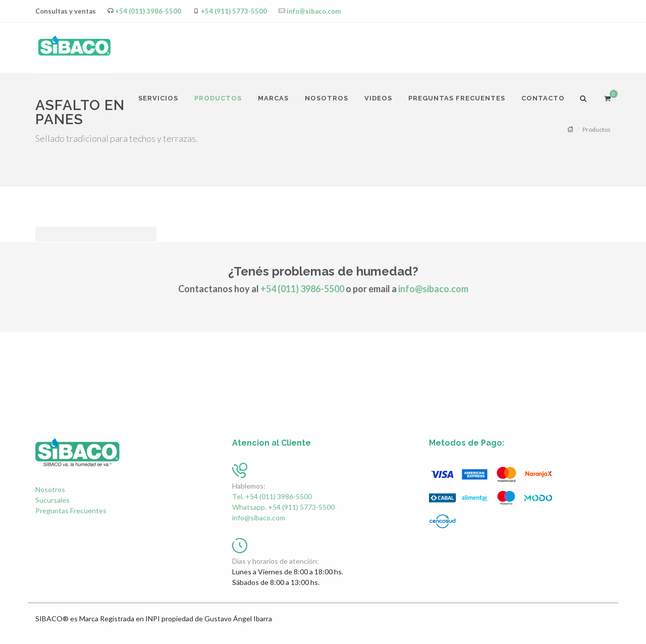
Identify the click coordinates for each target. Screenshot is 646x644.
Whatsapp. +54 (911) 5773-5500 (283, 507)
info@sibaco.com (314, 11)
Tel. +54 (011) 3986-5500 (272, 496)
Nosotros (50, 489)
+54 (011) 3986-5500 (148, 11)
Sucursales (52, 500)
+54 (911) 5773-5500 (234, 11)
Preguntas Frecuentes (71, 511)
